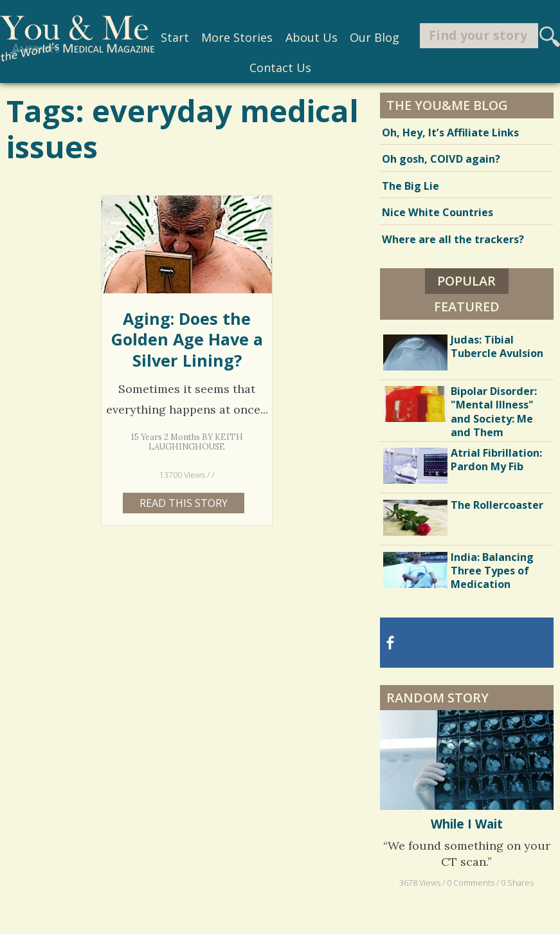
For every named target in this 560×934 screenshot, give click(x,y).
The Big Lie (411, 186)
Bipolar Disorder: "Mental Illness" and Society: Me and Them (494, 411)
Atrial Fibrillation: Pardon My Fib (496, 460)
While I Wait (467, 824)
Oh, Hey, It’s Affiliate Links (450, 133)
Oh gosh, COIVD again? (441, 159)
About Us (312, 37)
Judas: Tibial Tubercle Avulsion (497, 346)
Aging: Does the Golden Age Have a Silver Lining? (187, 339)
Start (175, 37)
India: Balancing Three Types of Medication (492, 571)
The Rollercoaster (497, 505)
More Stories (237, 37)
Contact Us (280, 68)
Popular (466, 281)
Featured (467, 307)
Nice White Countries (438, 212)
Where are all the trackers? (453, 239)
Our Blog (375, 37)
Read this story (184, 503)
